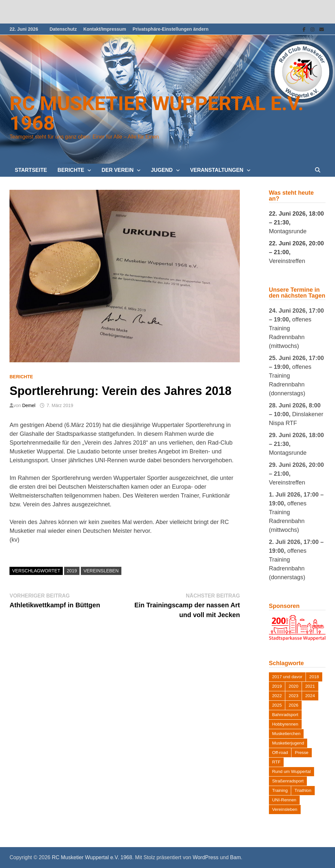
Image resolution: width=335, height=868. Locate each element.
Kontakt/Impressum (105, 29)
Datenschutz (63, 29)
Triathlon (303, 790)
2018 (314, 677)
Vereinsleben (101, 571)
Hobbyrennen (285, 724)
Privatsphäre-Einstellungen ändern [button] (170, 29)
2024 (310, 696)
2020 (293, 686)
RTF (276, 762)
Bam (235, 857)
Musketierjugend (288, 743)
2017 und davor (287, 677)
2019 (72, 571)
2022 (277, 696)
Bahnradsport (285, 715)
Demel (29, 405)
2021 (310, 686)
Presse (301, 753)
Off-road (280, 753)
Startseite (31, 170)
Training (280, 790)
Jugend (162, 170)
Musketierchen (286, 734)
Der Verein (117, 170)
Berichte (71, 170)
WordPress (206, 857)
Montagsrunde (288, 231)
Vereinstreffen (287, 261)
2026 (293, 705)
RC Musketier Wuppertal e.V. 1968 (157, 113)
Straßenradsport (288, 781)
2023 (293, 696)
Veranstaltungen (217, 170)
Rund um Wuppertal (291, 771)
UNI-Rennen (284, 800)
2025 (277, 705)
